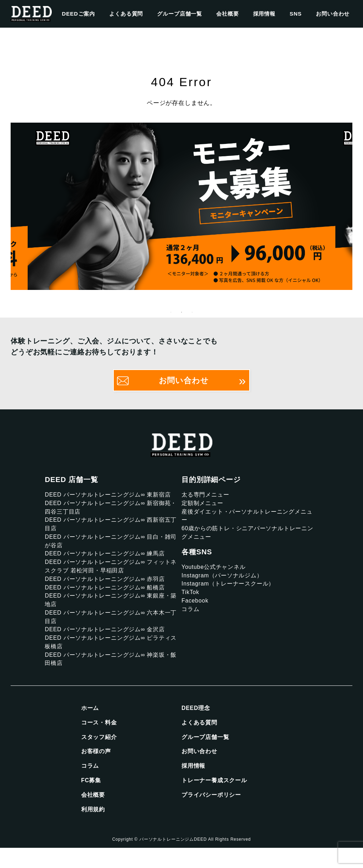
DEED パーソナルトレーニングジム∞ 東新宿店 (112, 497)
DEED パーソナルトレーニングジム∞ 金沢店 (108, 642)
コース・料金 (100, 739)
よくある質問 (126, 14)
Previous (5, 208)
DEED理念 (197, 724)
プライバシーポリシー (213, 814)
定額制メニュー (204, 507)
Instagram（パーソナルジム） (225, 583)
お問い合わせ (333, 14)
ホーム (91, 724)
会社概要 (227, 14)
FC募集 (92, 799)
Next (358, 208)
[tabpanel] (181, 208)
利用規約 (94, 829)
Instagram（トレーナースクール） (231, 591)
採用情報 (264, 14)
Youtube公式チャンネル (216, 573)
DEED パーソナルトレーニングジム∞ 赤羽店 (108, 588)
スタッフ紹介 (100, 754)
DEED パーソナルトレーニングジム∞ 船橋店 (108, 597)
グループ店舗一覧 (180, 14)
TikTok (191, 601)
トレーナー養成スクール (216, 799)
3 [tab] (192, 315)
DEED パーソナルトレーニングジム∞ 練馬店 (108, 561)
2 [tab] (181, 315)
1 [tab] (171, 315)
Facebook (196, 609)
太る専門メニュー (207, 497)
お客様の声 (97, 769)
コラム (191, 619)
